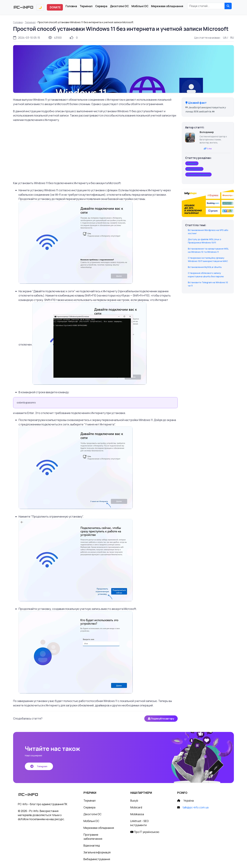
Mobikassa (137, 814)
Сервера (101, 6)
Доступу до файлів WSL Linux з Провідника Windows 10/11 (204, 241)
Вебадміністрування (97, 859)
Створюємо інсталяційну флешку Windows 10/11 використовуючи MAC (208, 259)
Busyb (134, 801)
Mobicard (136, 807)
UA (225, 38)
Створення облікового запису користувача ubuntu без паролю (206, 275)
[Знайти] (228, 6)
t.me (209, 148)
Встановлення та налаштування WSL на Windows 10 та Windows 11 (208, 250)
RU (232, 38)
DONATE (55, 7)
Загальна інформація (97, 852)
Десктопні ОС (119, 6)
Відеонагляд (92, 846)
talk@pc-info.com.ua (196, 807)
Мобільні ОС (140, 6)
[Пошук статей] (206, 6)
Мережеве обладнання (167, 6)
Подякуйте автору (161, 719)
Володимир (207, 132)
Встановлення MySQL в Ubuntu (205, 267)
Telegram (39, 766)
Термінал (86, 6)
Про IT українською (145, 832)
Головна (71, 6)
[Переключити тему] (40, 7)
